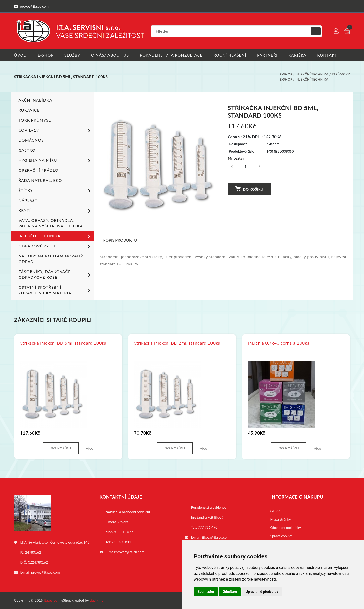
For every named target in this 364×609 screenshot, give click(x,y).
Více (89, 448)
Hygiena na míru (55, 160)
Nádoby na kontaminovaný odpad (51, 258)
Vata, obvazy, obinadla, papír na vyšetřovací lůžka (51, 223)
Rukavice (29, 110)
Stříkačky (341, 74)
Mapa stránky (281, 519)
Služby (72, 55)
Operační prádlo (39, 170)
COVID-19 (55, 130)
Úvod (21, 55)
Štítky (55, 191)
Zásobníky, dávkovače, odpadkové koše (55, 274)
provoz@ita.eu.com (45, 572)
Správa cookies (282, 536)
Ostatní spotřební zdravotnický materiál (55, 290)
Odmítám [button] (230, 592)
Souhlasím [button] (206, 592)
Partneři (268, 55)
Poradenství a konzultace (172, 55)
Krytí (55, 211)
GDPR (275, 511)
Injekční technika (312, 74)
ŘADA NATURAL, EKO (40, 180)
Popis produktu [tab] (120, 240)
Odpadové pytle (55, 246)
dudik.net (97, 600)
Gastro (27, 150)
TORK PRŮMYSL (35, 120)
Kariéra (298, 55)
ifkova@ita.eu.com (216, 537)
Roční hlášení (231, 55)
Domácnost (32, 140)
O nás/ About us (110, 55)
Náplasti (29, 200)
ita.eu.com (52, 600)
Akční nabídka (35, 100)
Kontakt (328, 55)
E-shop (46, 55)
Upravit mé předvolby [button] (262, 592)
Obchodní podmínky (286, 527)
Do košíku (249, 188)
